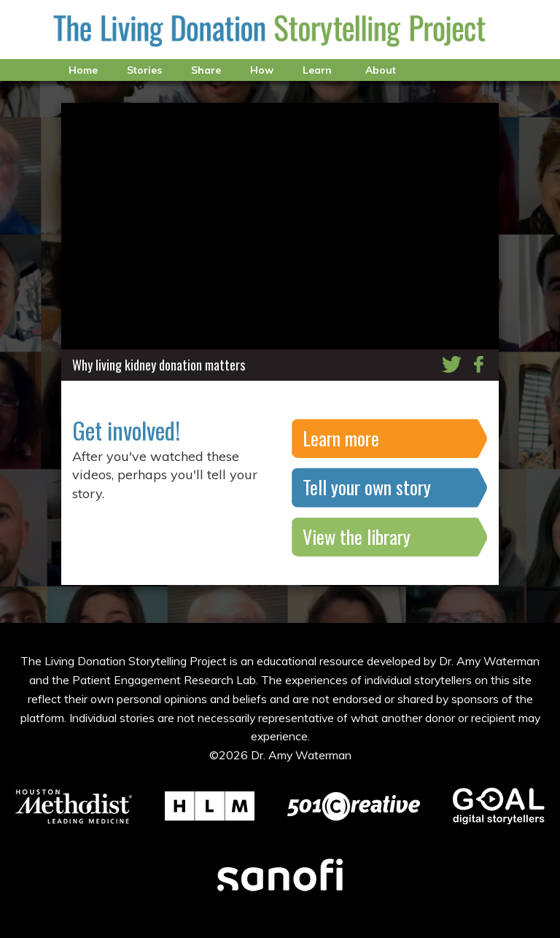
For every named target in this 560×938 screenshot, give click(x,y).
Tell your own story (367, 487)
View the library (357, 536)
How (262, 70)
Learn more (341, 438)
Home (83, 70)
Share (206, 70)
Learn (317, 70)
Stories (144, 70)
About (381, 70)
